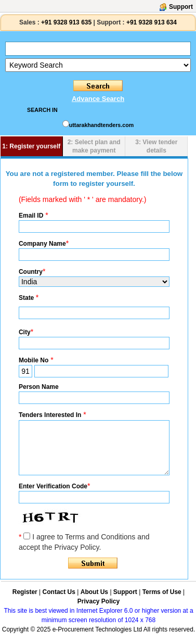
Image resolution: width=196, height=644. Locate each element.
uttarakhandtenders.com (101, 125)
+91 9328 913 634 (152, 22)
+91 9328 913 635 (66, 22)
